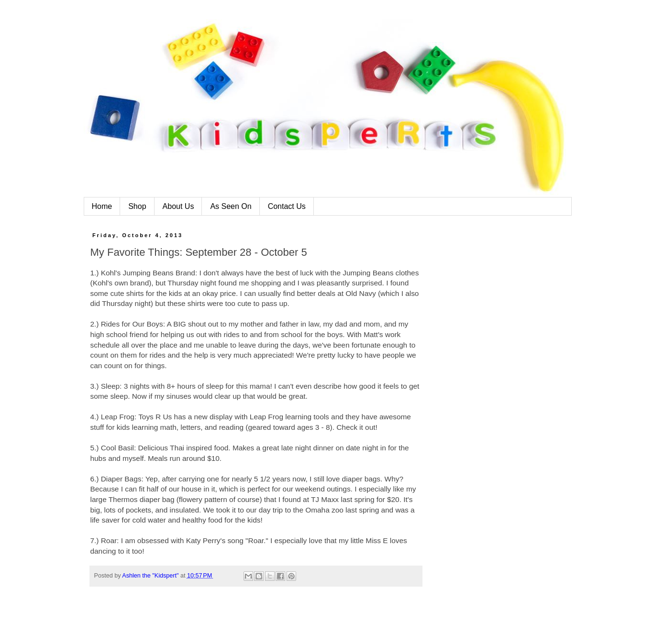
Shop (137, 206)
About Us (178, 206)
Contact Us (287, 206)
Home (102, 206)
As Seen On (231, 206)
